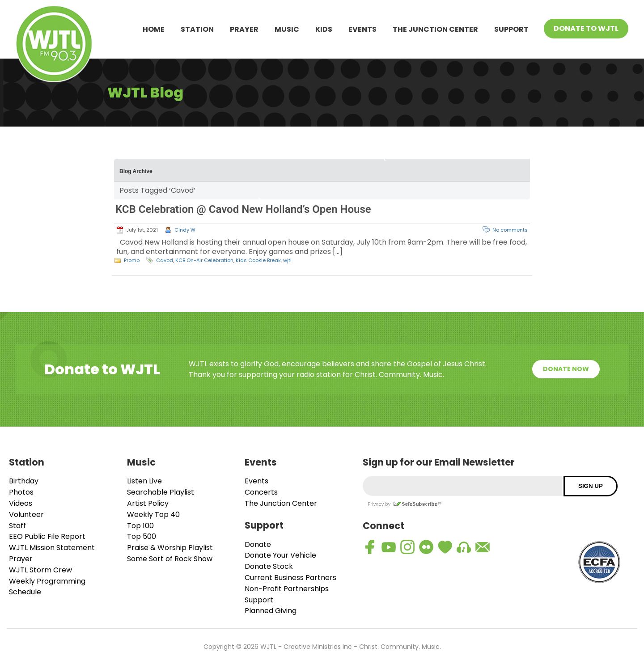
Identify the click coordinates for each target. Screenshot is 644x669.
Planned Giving (271, 611)
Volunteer (26, 514)
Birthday (24, 481)
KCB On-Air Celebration (204, 260)
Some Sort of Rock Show (170, 559)
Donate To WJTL (586, 28)
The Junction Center (435, 29)
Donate (258, 544)
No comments (510, 230)
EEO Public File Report (47, 536)
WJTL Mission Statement (52, 548)
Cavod (165, 260)
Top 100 (140, 526)
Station (197, 29)
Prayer (244, 29)
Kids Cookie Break (258, 260)
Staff (17, 526)
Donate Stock (269, 566)
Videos (21, 503)
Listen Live (144, 481)
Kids (324, 29)
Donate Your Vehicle (280, 555)
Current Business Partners (290, 578)
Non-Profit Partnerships (287, 589)
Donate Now (566, 369)
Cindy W (185, 230)
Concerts (261, 492)
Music (287, 29)
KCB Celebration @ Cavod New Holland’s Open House (243, 209)
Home (154, 29)
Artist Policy (148, 503)
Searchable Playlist (161, 492)
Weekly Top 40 (153, 514)
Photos (21, 492)
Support (511, 29)
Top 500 (142, 536)
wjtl (287, 260)
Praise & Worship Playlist (170, 548)
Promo (132, 260)
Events (362, 29)
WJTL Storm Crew (40, 570)
